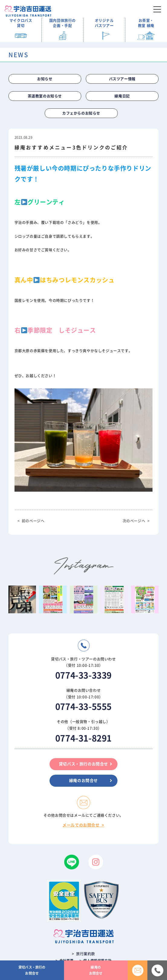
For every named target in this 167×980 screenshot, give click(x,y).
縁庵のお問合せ (83, 781)
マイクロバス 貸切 (21, 23)
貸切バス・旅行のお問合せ (83, 764)
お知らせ (45, 79)
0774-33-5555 (83, 707)
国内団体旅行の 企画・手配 (63, 23)
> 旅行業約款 (83, 954)
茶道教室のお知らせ (45, 96)
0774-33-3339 (83, 675)
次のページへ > (136, 521)
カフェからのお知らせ (81, 113)
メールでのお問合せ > (83, 825)
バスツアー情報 (122, 79)
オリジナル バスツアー (104, 23)
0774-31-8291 (83, 738)
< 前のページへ (31, 521)
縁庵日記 (122, 96)
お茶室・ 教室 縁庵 (146, 23)
